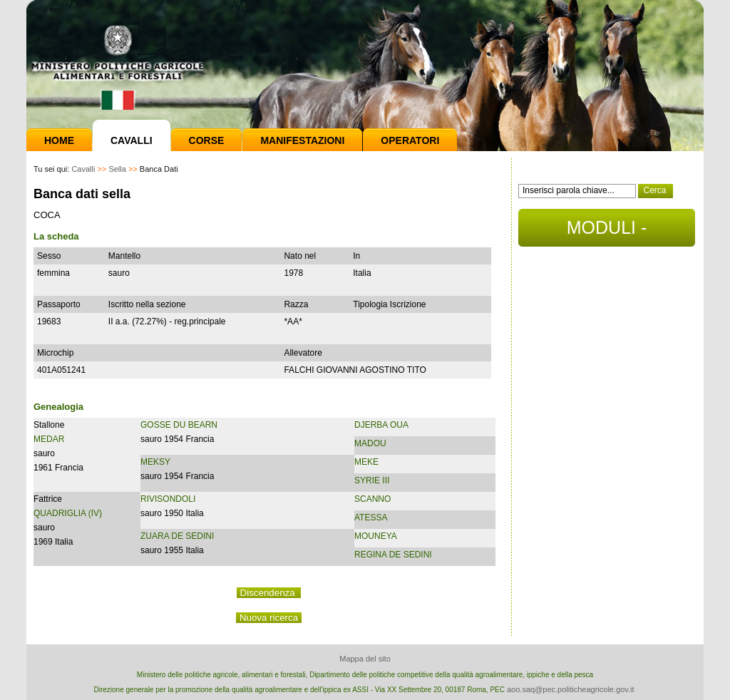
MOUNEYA (376, 536)
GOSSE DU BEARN (179, 425)
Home (59, 140)
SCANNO (372, 499)
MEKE (366, 462)
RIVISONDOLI (168, 499)
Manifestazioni (302, 140)
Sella (117, 169)
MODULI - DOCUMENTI (606, 232)
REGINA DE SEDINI (393, 555)
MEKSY (155, 462)
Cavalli (132, 140)
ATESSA (371, 518)
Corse (207, 140)
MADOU (370, 443)
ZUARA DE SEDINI (177, 536)
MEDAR (49, 439)
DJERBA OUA (381, 425)
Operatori (410, 140)
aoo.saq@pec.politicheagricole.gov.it (571, 689)
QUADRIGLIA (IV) (68, 513)
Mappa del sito (365, 659)
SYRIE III (372, 480)
